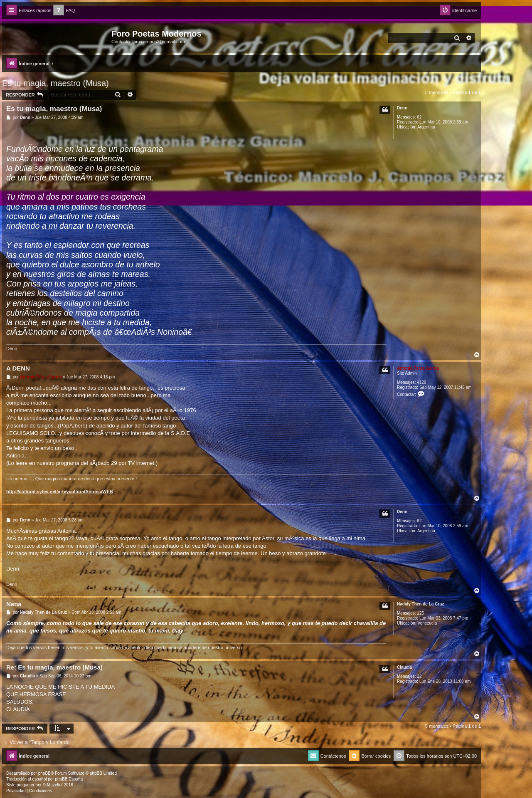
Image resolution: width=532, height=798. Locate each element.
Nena (14, 604)
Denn (402, 108)
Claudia (404, 667)
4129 (421, 382)
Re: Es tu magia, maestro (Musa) (54, 667)
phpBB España (69, 779)
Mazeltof (55, 785)
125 (420, 613)
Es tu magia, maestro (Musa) (55, 83)
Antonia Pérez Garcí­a (418, 368)
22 (419, 676)
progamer (26, 785)
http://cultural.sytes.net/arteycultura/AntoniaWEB (60, 492)
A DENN (18, 368)
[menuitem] (64, 11)
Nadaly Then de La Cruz (420, 604)
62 (419, 117)
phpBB (44, 773)
